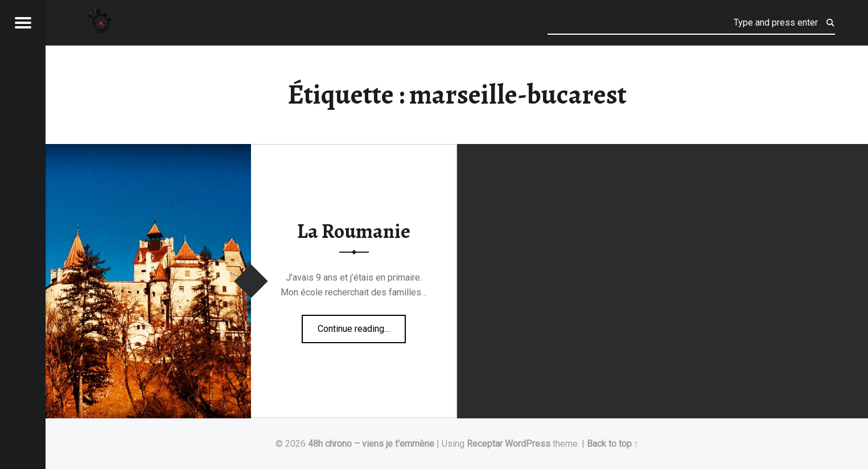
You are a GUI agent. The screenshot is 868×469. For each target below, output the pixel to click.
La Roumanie (354, 231)
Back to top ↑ (613, 444)
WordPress (528, 444)
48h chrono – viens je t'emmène (371, 444)
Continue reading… (362, 325)
